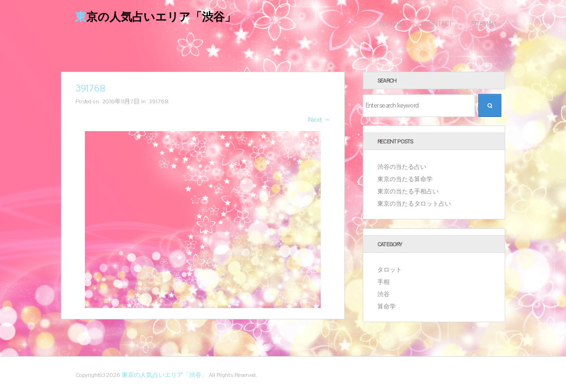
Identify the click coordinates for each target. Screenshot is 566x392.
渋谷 (383, 294)
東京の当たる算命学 (405, 179)
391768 (158, 101)
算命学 (387, 307)
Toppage (392, 24)
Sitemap (483, 24)
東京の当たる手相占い (408, 192)
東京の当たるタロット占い (414, 204)
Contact (438, 24)
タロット (390, 270)
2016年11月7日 (121, 101)
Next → (319, 120)
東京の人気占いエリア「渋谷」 (155, 17)
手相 (383, 282)
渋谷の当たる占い (402, 167)
